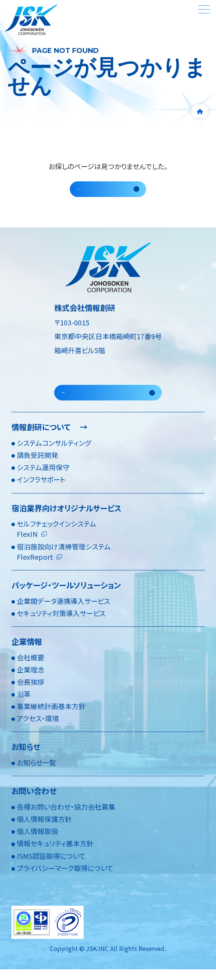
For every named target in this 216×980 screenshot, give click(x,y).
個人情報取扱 (37, 842)
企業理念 (31, 680)
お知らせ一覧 (36, 773)
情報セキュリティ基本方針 (55, 854)
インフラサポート (41, 490)
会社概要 (31, 668)
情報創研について (49, 437)
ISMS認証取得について (51, 866)
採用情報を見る (85, 400)
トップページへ (100, 191)
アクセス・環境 (38, 729)
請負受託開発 (37, 466)
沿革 (24, 704)
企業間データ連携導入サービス (63, 611)
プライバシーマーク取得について (65, 878)
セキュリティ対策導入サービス (61, 623)
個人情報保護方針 (44, 829)
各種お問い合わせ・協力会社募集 (66, 817)
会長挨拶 (31, 692)
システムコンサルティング (54, 453)
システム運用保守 (43, 478)
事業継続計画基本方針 (51, 717)
